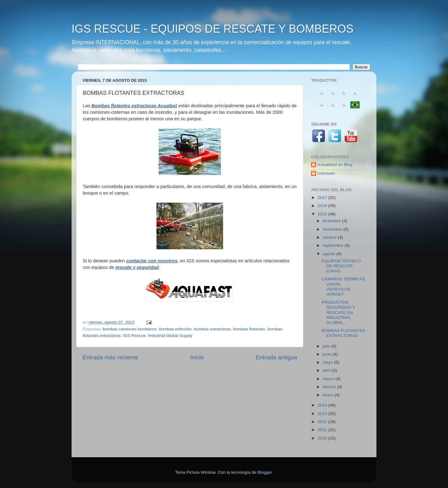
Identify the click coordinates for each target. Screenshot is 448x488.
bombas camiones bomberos (130, 329)
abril (327, 370)
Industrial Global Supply (170, 336)
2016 (323, 206)
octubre (330, 237)
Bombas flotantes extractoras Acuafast (134, 106)
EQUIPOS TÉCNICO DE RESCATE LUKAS (341, 266)
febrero (330, 387)
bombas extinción (175, 329)
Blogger (265, 472)
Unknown (326, 173)
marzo (329, 379)
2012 (323, 422)
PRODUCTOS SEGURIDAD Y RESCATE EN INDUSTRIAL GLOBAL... (338, 312)
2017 (323, 198)
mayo (328, 362)
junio (328, 354)
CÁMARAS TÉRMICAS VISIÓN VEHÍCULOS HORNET (343, 287)
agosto (329, 254)
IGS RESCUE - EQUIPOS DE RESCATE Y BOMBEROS (212, 29)
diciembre (332, 221)
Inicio (197, 357)
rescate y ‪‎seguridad (137, 267)
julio (327, 346)
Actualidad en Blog (335, 165)
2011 (323, 430)
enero (329, 395)
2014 (323, 405)
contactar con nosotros (152, 261)
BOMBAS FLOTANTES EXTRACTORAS (343, 333)
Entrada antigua (276, 357)
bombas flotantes (249, 329)
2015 (323, 214)
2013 (323, 414)
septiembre (334, 245)
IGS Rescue (134, 336)
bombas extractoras (212, 329)
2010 (323, 438)
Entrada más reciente (110, 357)
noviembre (333, 229)
